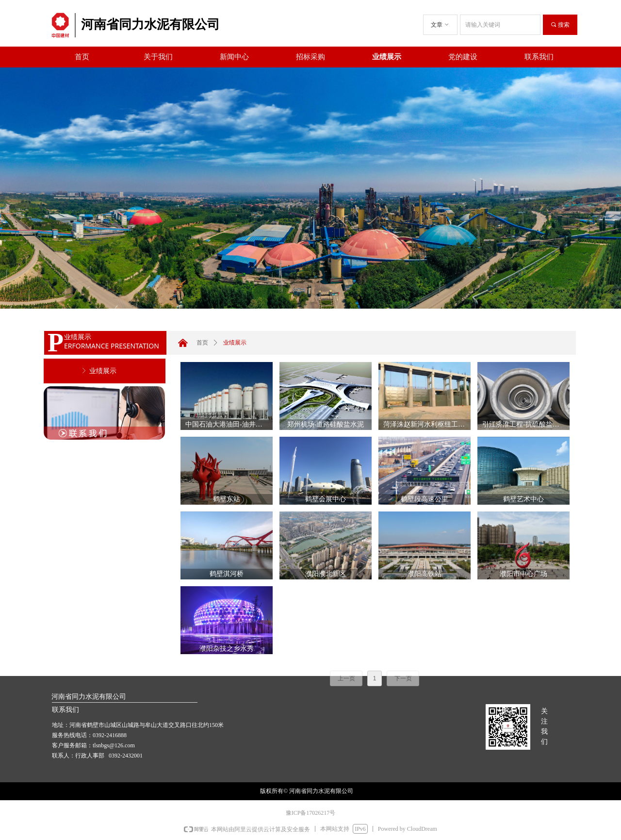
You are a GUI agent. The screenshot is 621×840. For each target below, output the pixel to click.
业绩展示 (235, 343)
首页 (202, 343)
